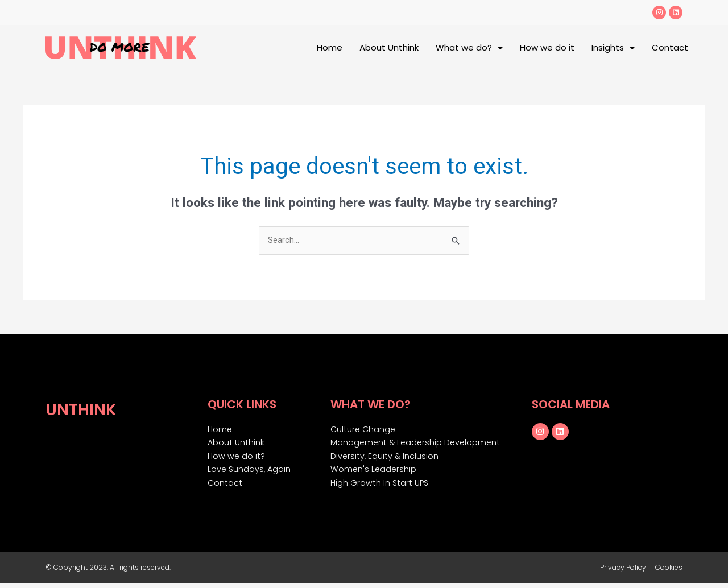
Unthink (85, 409)
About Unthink (389, 47)
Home (330, 47)
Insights (613, 48)
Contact (670, 47)
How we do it (547, 47)
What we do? (469, 48)
